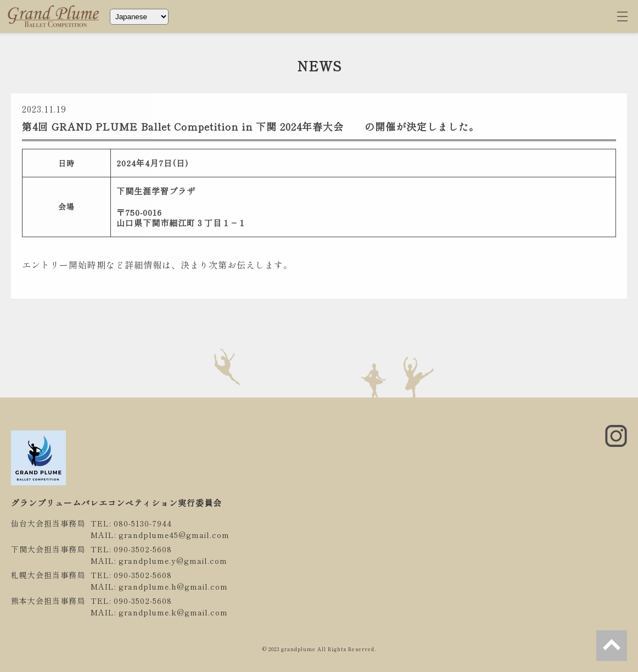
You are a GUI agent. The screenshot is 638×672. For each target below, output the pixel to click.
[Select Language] (139, 17)
